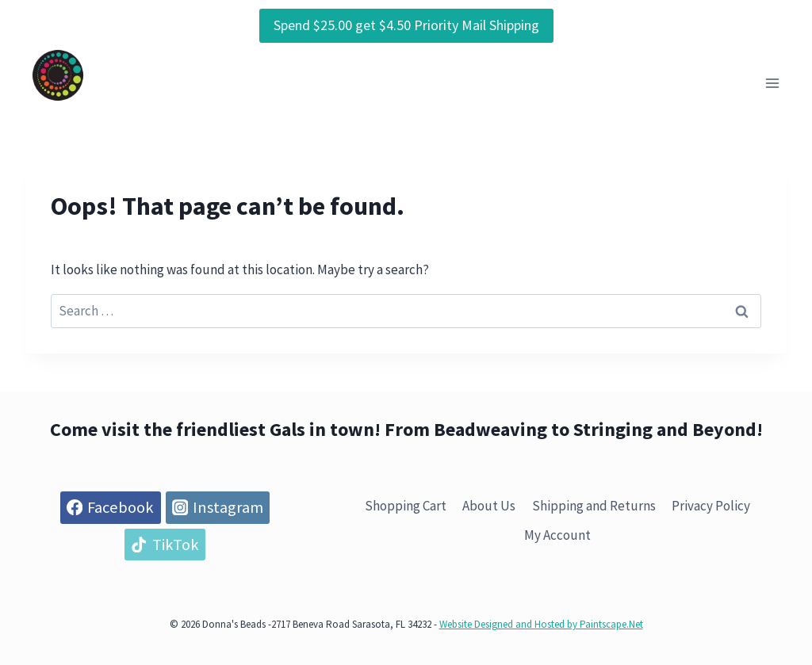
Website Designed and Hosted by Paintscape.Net (541, 624)
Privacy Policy (711, 506)
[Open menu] (772, 84)
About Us (489, 506)
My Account (557, 535)
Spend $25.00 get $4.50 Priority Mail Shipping (406, 25)
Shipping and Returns (594, 506)
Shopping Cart (406, 506)
